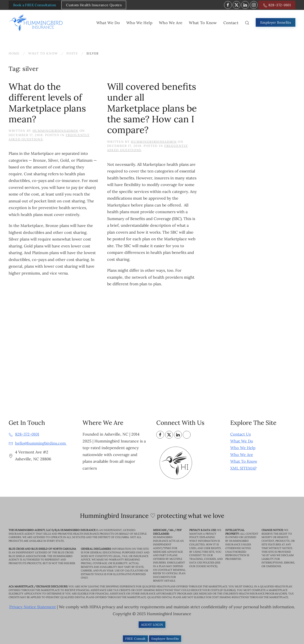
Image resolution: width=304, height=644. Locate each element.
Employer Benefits (276, 22)
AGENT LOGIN (152, 625)
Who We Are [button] (171, 23)
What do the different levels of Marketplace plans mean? (47, 103)
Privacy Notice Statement (33, 607)
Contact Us (241, 434)
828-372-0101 (277, 5)
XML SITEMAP (243, 468)
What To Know (244, 461)
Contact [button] (231, 23)
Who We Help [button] (139, 23)
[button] (247, 23)
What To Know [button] (203, 23)
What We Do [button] (108, 23)
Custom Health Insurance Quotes (94, 5)
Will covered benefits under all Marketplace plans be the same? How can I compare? (152, 108)
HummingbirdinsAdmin (55, 131)
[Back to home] (36, 23)
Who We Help (243, 448)
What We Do (242, 441)
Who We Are (242, 455)
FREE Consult (135, 639)
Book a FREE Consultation (35, 5)
